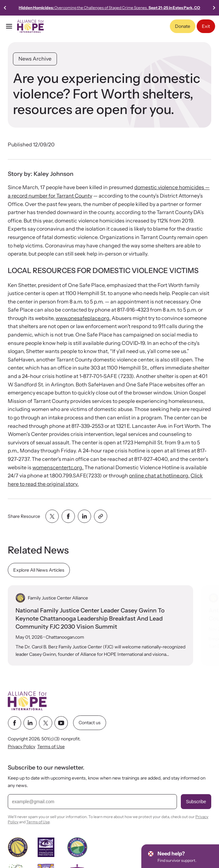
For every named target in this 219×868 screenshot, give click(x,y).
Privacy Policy (22, 747)
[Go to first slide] (214, 8)
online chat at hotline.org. (159, 475)
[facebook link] (15, 723)
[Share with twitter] (52, 516)
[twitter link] (46, 723)
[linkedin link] (30, 723)
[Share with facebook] (68, 516)
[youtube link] (61, 723)
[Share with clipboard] (101, 516)
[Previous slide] (5, 8)
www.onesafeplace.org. (83, 318)
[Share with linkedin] (84, 516)
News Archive (35, 59)
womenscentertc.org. (58, 467)
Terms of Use (51, 747)
